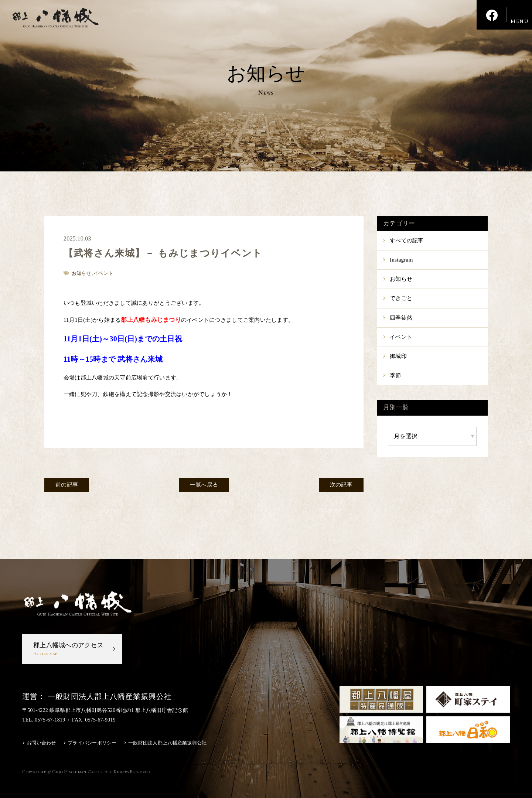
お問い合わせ (41, 743)
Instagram (401, 260)
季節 (395, 375)
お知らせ (401, 279)
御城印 (398, 356)
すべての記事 (407, 241)
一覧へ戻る (204, 485)
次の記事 (341, 485)
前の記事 (67, 485)
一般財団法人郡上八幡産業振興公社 (167, 743)
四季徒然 (401, 318)
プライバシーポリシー (92, 743)
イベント (401, 337)
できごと (401, 298)
